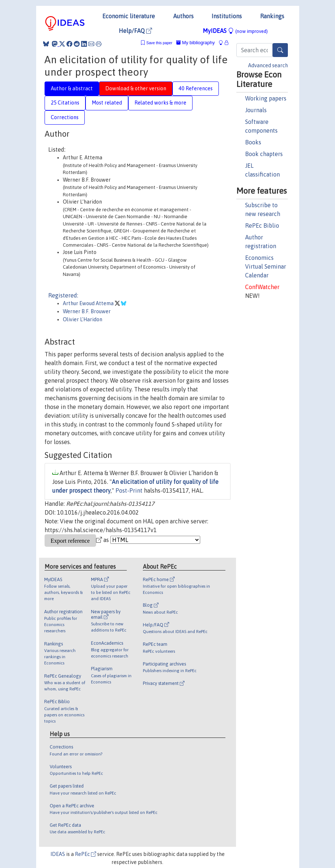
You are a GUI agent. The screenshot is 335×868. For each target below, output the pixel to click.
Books (253, 142)
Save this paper (159, 43)
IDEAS (58, 854)
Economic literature (129, 16)
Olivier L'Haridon (83, 319)
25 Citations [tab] (65, 103)
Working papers (266, 98)
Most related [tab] (107, 103)
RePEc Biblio (262, 225)
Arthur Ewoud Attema (89, 303)
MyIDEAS (235, 31)
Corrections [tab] (65, 117)
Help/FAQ (135, 31)
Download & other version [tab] (136, 88)
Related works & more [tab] (160, 103)
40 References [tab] (196, 88)
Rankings (272, 16)
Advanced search (268, 65)
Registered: (63, 295)
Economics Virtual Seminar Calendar (266, 266)
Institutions (227, 16)
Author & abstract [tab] (72, 88)
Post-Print (129, 490)
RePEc (85, 854)
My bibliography (195, 43)
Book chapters (264, 154)
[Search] (280, 50)
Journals (256, 110)
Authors (183, 16)
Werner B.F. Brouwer (87, 311)
